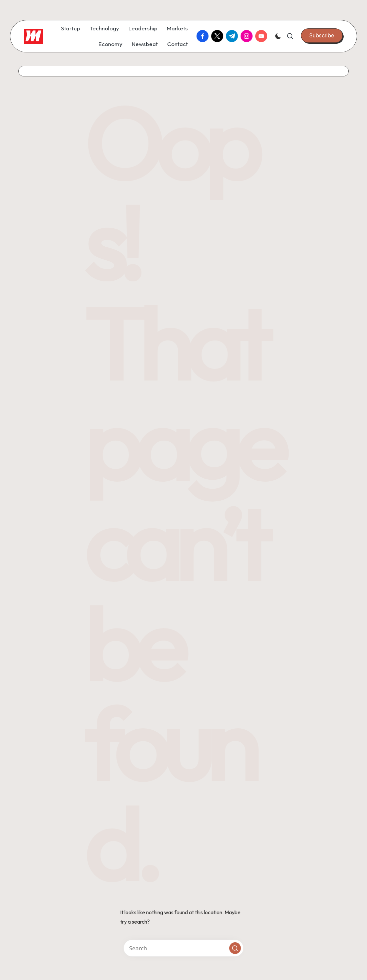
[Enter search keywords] (183, 948)
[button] (322, 35)
